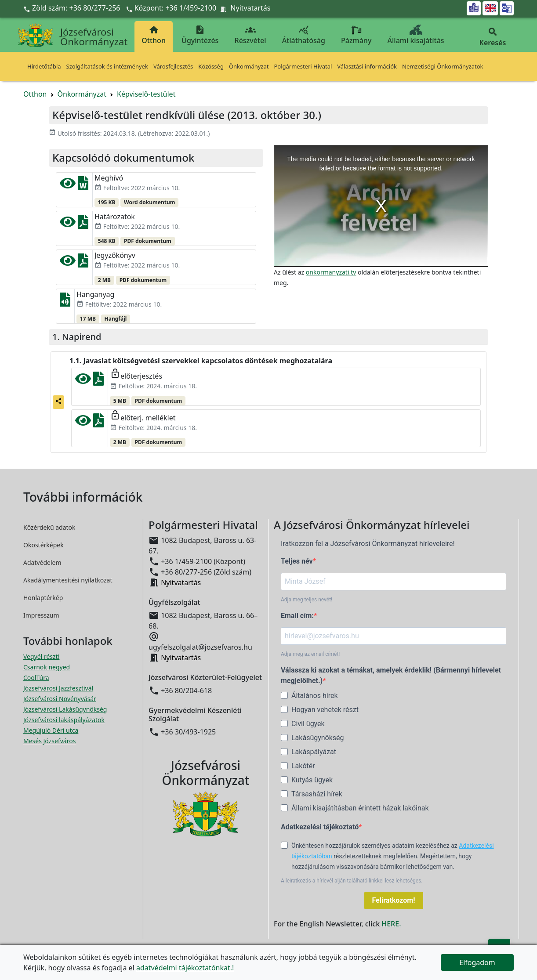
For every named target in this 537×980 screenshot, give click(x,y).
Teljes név (297, 561)
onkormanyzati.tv (331, 272)
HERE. (391, 924)
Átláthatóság (304, 35)
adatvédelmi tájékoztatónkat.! (185, 968)
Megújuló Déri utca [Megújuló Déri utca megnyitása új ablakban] (51, 730)
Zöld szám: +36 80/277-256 (73, 8)
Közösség (211, 66)
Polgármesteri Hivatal (303, 66)
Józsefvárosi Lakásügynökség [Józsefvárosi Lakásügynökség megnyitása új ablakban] (65, 709)
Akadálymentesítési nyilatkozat (68, 580)
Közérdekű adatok (49, 527)
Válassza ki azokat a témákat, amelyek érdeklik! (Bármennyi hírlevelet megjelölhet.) (391, 675)
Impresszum (41, 615)
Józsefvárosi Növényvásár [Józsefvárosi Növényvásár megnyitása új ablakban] (60, 699)
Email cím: (297, 616)
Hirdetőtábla (44, 66)
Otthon (154, 35)
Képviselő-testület (146, 94)
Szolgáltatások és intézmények (107, 66)
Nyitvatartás (250, 8)
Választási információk (367, 66)
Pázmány (356, 35)
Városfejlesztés (173, 66)
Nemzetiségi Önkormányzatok (443, 66)
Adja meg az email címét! (310, 654)
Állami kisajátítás (416, 35)
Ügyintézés (200, 35)
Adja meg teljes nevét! (307, 600)
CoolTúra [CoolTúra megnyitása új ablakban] (36, 678)
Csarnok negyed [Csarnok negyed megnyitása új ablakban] (47, 667)
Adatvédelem (42, 562)
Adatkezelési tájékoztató (320, 827)
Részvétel (250, 35)
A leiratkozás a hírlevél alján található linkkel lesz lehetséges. (352, 881)
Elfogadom (477, 962)
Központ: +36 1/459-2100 (176, 8)
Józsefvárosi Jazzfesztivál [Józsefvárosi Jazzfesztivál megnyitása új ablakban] (58, 688)
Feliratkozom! (394, 900)
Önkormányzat (249, 66)
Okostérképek (44, 545)
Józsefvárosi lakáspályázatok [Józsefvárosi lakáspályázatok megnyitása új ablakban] (64, 720)
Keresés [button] (493, 37)
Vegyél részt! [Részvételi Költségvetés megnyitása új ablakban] (41, 656)
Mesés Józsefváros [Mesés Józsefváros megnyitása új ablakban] (49, 741)
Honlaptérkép (43, 598)
